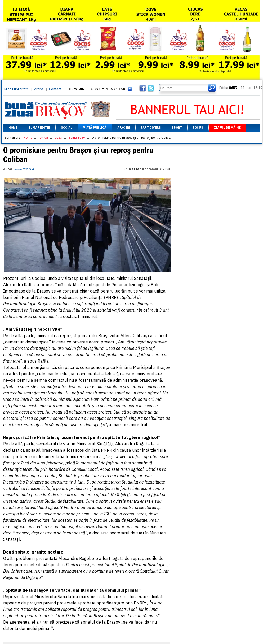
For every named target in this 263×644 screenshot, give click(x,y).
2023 (58, 138)
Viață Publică (95, 127)
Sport (177, 127)
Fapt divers (151, 127)
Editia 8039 (77, 138)
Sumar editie (39, 127)
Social (67, 127)
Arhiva (39, 89)
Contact (55, 89)
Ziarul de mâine (227, 127)
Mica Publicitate (17, 89)
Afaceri (124, 127)
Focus (198, 127)
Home (13, 127)
